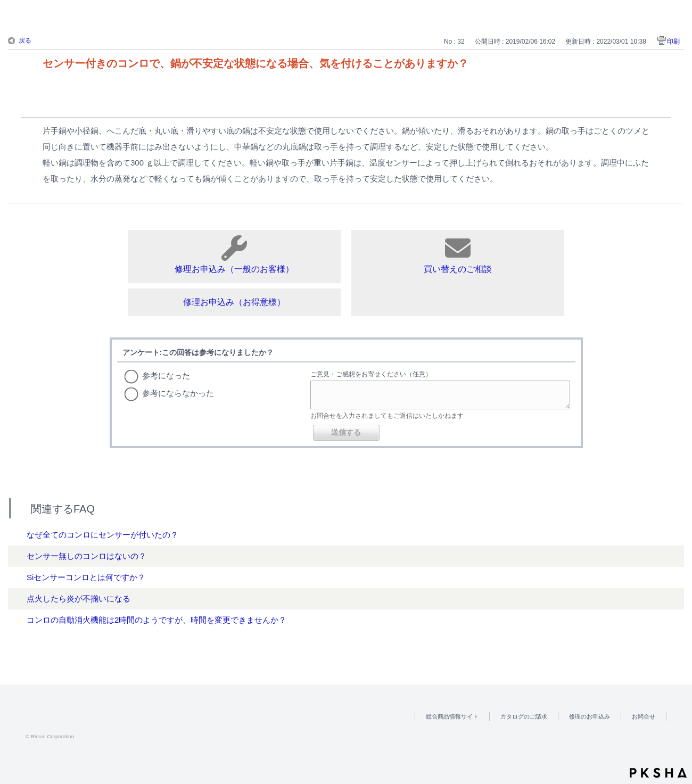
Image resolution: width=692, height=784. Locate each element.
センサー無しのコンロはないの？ (86, 556)
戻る (25, 40)
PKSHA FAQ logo (658, 773)
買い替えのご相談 (458, 254)
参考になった (166, 376)
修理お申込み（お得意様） (234, 302)
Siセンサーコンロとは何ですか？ (86, 577)
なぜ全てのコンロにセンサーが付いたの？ (102, 535)
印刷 (673, 42)
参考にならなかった (178, 393)
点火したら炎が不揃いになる (79, 599)
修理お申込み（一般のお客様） (234, 254)
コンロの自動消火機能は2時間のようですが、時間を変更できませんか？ (156, 620)
